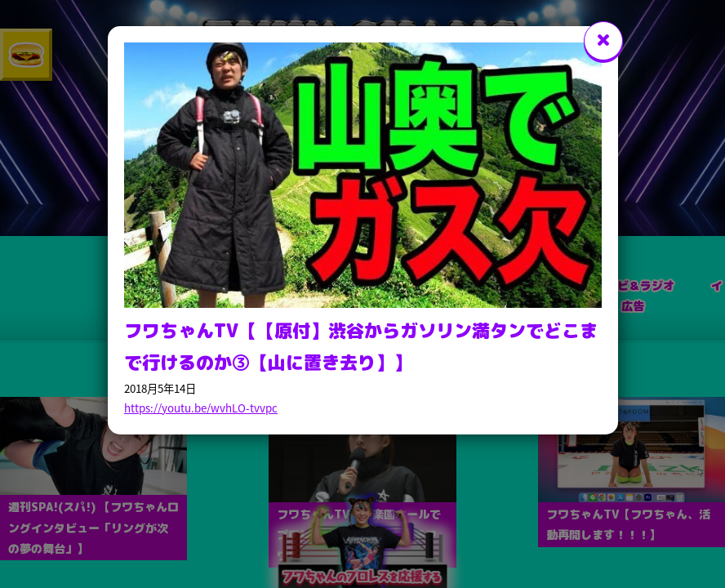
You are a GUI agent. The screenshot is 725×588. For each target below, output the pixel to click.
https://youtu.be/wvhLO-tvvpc (201, 408)
